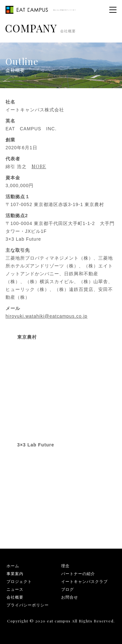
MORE (39, 166)
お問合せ (70, 597)
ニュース (15, 589)
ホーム (13, 566)
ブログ (68, 589)
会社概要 (15, 597)
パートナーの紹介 (78, 573)
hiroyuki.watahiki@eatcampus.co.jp (47, 316)
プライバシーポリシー (28, 605)
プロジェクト (19, 581)
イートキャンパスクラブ (84, 581)
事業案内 (15, 573)
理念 (65, 566)
